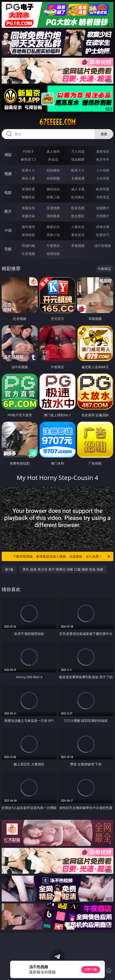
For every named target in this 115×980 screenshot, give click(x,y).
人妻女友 (78, 227)
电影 (8, 192)
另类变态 (103, 197)
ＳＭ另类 (103, 178)
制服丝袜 (28, 197)
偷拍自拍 (53, 189)
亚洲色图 (53, 208)
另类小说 (53, 235)
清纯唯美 (53, 216)
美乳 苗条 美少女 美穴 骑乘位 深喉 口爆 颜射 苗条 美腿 (63, 569)
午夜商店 (53, 246)
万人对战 (78, 151)
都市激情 (28, 227)
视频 (8, 174)
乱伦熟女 (78, 197)
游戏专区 (103, 151)
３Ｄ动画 (103, 170)
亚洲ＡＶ (28, 170)
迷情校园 (28, 235)
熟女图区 (78, 216)
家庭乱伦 (53, 227)
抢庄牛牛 (103, 159)
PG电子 (29, 151)
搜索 (104, 134)
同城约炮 (28, 246)
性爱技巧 (103, 235)
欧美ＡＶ (78, 170)
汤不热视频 (103, 246)
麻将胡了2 (28, 159)
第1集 (9, 569)
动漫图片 (103, 208)
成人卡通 (78, 189)
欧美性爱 (103, 189)
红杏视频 (28, 254)
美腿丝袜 (28, 216)
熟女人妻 (28, 178)
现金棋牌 (78, 159)
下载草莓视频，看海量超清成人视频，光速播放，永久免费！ (62, 556)
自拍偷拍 (53, 170)
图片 (8, 211)
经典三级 (53, 197)
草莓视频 (78, 246)
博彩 (8, 155)
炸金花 (53, 159)
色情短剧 (53, 254)
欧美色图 (78, 208)
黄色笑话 (78, 235)
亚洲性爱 (28, 189)
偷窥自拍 (28, 208)
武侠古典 (103, 227)
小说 (8, 230)
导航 (8, 249)
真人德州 (53, 151)
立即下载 (91, 970)
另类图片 (103, 216)
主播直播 (78, 178)
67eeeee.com (57, 122)
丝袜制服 (53, 178)
